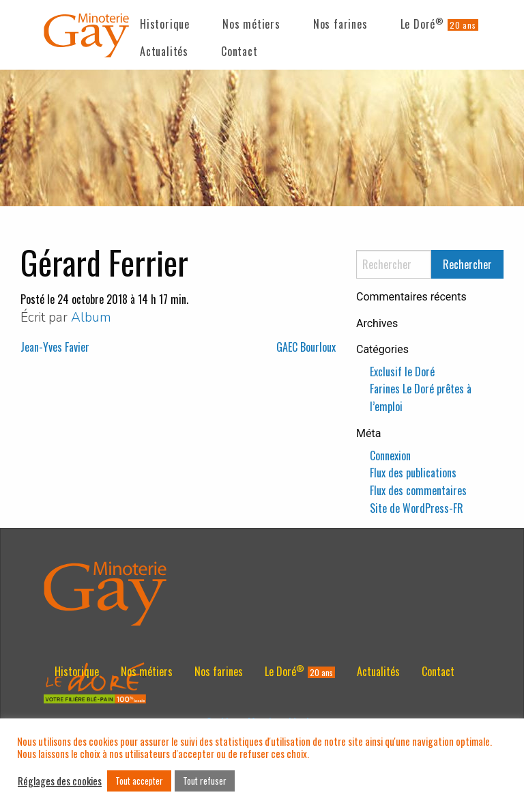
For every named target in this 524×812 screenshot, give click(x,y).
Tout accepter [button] (139, 781)
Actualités (164, 51)
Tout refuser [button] (205, 781)
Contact (239, 51)
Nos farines (340, 24)
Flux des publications (413, 473)
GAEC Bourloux (306, 347)
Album (91, 318)
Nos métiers (251, 24)
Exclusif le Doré (402, 372)
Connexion (390, 456)
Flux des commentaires (418, 490)
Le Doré (422, 24)
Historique (165, 24)
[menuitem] (165, 21)
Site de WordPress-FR (417, 508)
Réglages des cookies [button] (60, 781)
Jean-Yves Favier (55, 347)
